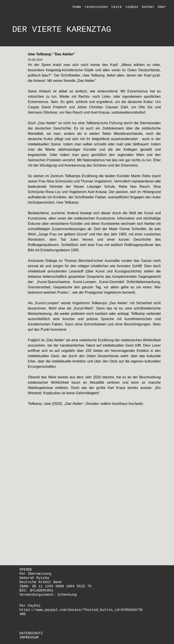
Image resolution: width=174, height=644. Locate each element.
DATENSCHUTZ (31, 633)
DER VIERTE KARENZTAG (62, 30)
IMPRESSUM (29, 638)
